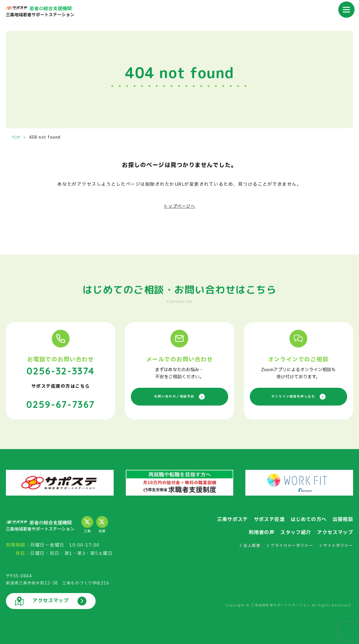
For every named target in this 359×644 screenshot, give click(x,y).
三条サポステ (226, 518)
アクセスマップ (334, 531)
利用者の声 (256, 531)
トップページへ (179, 206)
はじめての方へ (306, 518)
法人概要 (249, 544)
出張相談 (342, 518)
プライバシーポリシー (289, 544)
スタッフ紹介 (293, 531)
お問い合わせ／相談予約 (179, 397)
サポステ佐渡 (265, 518)
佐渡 (102, 524)
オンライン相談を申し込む (298, 397)
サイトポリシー (336, 544)
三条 (87, 524)
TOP (16, 137)
